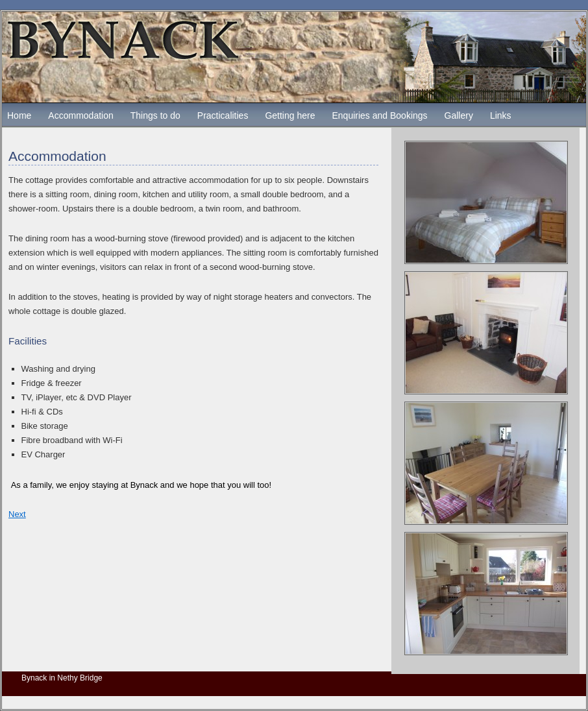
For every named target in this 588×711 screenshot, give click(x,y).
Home (19, 115)
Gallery (459, 115)
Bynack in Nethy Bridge (62, 678)
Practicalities (223, 115)
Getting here (290, 115)
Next (17, 514)
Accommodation (80, 115)
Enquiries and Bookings (379, 115)
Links (501, 115)
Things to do (155, 115)
